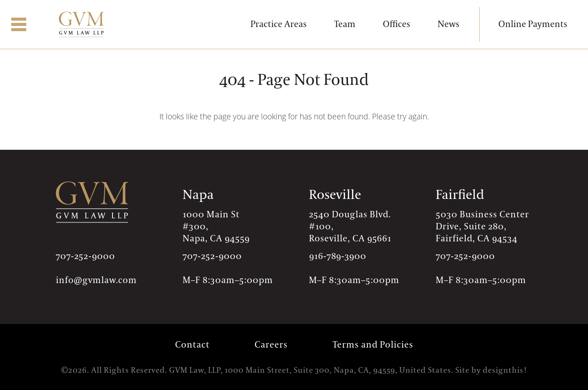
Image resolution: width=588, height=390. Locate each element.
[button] (19, 24)
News (448, 24)
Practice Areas (279, 24)
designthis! (505, 370)
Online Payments (533, 24)
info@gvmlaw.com (96, 280)
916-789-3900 (338, 256)
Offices (397, 24)
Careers (271, 345)
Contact (192, 345)
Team (345, 24)
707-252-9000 (85, 256)
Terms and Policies (373, 345)
